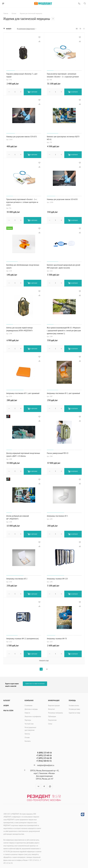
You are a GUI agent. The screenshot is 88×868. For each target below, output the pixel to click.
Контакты (28, 739)
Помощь (72, 698)
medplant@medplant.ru (46, 763)
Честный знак (29, 722)
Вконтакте (38, 784)
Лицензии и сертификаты (33, 714)
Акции (6, 703)
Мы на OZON (8, 708)
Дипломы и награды (31, 707)
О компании (28, 703)
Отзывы (27, 735)
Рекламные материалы (56, 711)
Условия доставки (74, 707)
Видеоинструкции (54, 703)
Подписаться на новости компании (35, 681)
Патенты (27, 732)
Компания (29, 698)
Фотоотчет (52, 707)
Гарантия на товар (74, 711)
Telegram (44, 784)
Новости (27, 711)
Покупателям (52, 718)
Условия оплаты (74, 703)
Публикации (52, 714)
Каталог (7, 698)
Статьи (50, 722)
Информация (54, 698)
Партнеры (28, 718)
